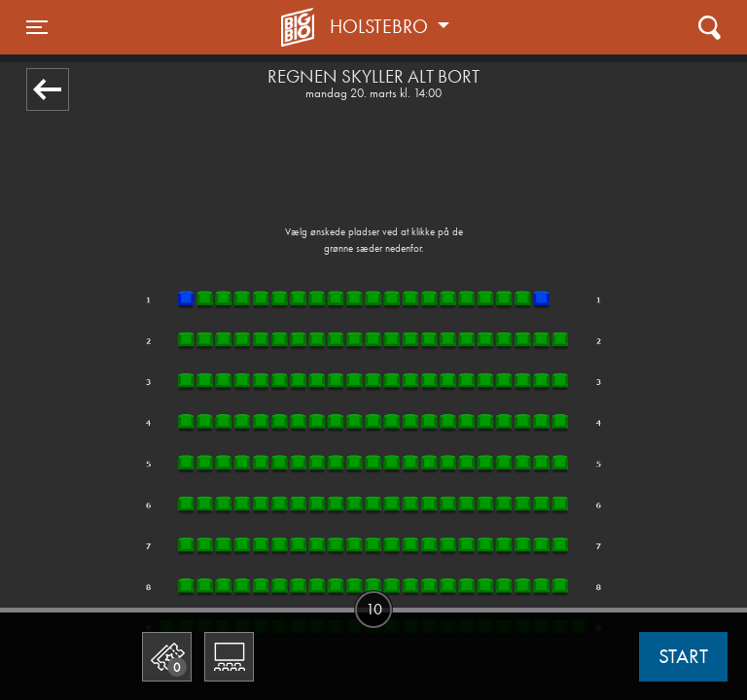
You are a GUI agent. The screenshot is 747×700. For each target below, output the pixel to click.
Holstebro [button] (381, 26)
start (683, 656)
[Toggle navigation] (37, 27)
